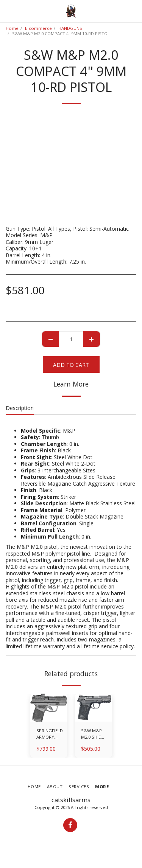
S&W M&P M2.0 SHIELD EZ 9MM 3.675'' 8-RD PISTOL (94, 734)
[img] (49, 708)
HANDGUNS (70, 28)
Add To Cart (71, 365)
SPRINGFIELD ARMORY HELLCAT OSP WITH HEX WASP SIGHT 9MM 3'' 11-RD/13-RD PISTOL (50, 734)
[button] (8, 11)
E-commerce (38, 28)
